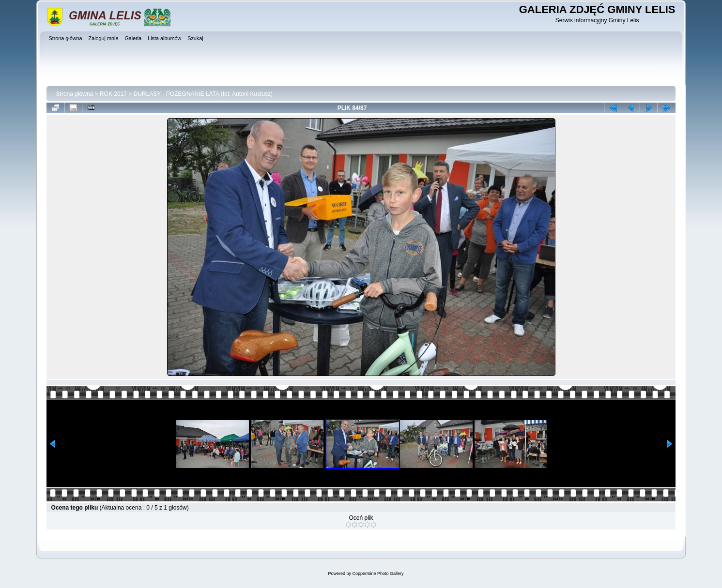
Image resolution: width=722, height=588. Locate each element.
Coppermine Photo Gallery (378, 573)
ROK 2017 (113, 94)
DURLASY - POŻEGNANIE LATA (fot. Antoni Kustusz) (203, 94)
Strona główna (75, 94)
